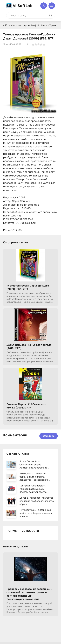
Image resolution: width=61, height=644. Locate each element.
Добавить (49, 436)
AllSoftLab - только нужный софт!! (21, 25)
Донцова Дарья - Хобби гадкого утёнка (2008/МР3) (26, 406)
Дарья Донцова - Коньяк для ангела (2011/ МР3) (29, 347)
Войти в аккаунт (44, 6)
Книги (44, 25)
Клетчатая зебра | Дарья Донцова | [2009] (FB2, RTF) (28, 287)
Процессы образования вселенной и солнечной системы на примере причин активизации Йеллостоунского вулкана (29, 594)
